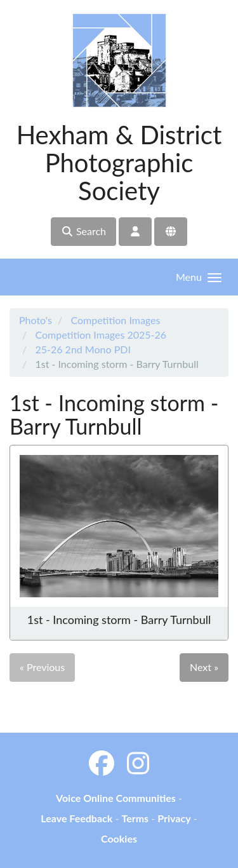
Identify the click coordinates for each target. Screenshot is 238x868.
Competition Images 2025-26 (101, 335)
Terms (135, 818)
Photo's (36, 320)
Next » (204, 667)
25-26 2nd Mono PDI (83, 349)
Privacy (174, 818)
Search (83, 231)
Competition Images (115, 320)
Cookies (119, 838)
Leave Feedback (76, 818)
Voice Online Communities (116, 798)
